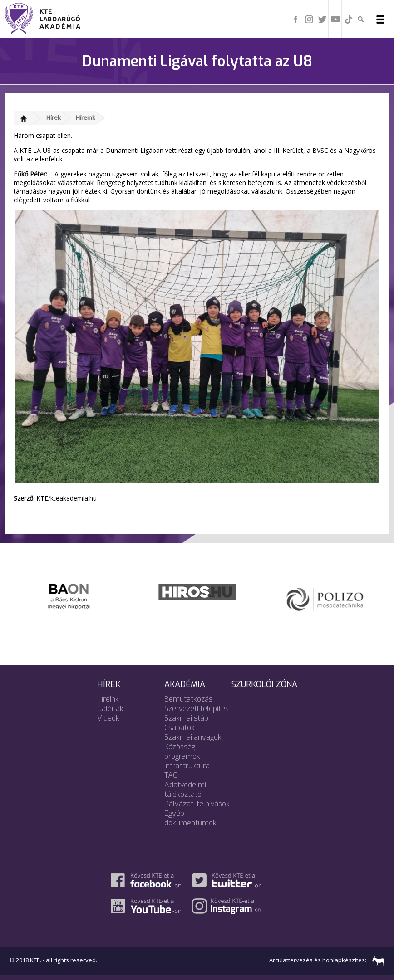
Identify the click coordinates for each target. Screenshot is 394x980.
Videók (108, 718)
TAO (171, 775)
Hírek (54, 117)
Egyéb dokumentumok (190, 818)
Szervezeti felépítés (197, 709)
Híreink (86, 117)
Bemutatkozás (188, 699)
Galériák (110, 709)
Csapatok (180, 728)
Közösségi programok (182, 751)
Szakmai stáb (186, 718)
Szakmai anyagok (193, 737)
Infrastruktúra (187, 766)
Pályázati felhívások (197, 804)
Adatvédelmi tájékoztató (185, 790)
